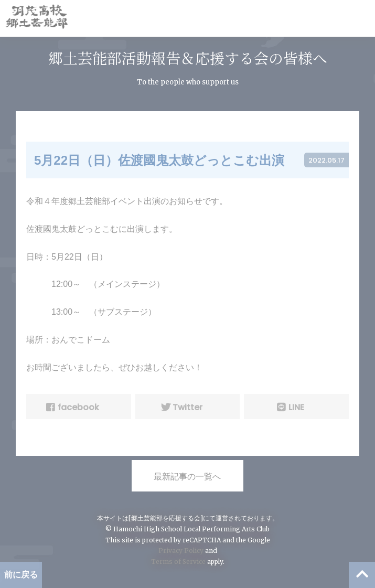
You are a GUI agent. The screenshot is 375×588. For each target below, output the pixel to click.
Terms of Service (178, 562)
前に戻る (21, 575)
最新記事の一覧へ (187, 477)
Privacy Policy (181, 550)
